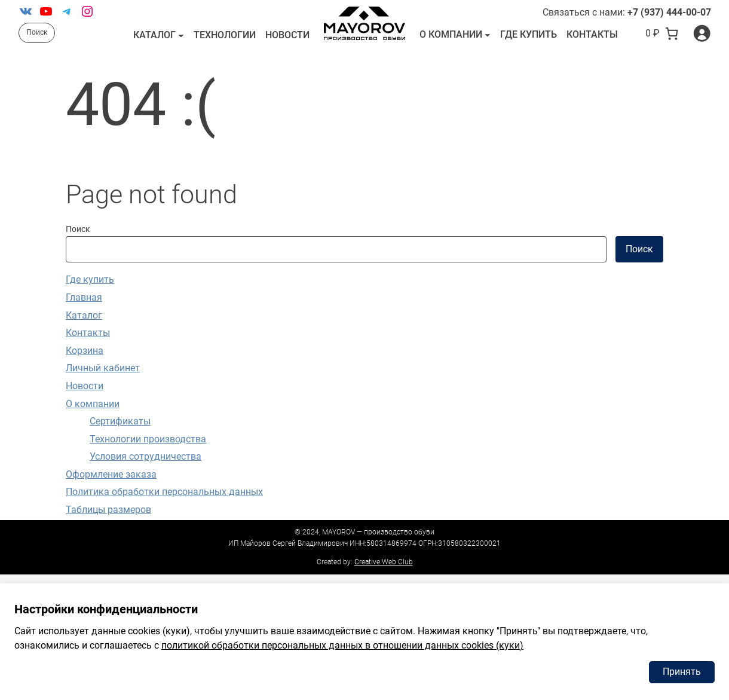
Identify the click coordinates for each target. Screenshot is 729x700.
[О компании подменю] (488, 35)
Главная (84, 297)
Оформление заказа (111, 474)
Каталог (154, 35)
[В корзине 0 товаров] (662, 33)
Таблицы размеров (108, 510)
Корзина (85, 351)
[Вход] (702, 33)
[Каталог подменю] (181, 35)
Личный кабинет (103, 368)
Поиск (78, 229)
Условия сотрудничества (146, 456)
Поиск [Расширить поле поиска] (37, 32)
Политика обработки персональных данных (164, 492)
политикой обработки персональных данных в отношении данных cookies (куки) (342, 645)
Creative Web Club (384, 562)
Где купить (90, 279)
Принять (682, 672)
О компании (451, 34)
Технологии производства (148, 439)
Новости (85, 386)
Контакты (88, 333)
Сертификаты (120, 421)
